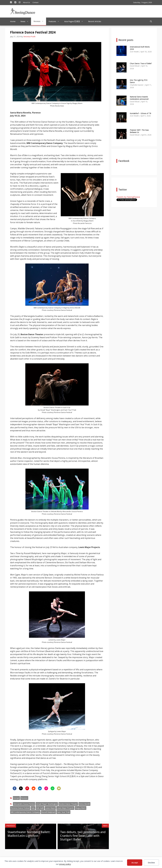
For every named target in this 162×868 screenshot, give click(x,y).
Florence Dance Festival (20, 808)
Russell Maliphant (48, 812)
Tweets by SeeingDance (128, 197)
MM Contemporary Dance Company (25, 812)
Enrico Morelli (84, 804)
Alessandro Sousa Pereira (24, 804)
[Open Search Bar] (151, 21)
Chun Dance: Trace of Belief (141, 63)
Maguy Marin (81, 808)
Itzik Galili (40, 808)
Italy (33, 808)
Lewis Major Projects (65, 808)
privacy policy (65, 864)
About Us (27, 2)
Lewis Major (50, 808)
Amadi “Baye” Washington (47, 804)
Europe (16, 798)
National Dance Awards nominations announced (139, 98)
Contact (35, 2)
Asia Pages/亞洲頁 (75, 21)
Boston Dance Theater (68, 804)
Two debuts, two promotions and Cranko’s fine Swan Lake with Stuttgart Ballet (83, 836)
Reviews (40, 21)
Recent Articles (95, 21)
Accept (135, 863)
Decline (151, 863)
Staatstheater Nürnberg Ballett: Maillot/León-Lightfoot (29, 834)
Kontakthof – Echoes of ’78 (140, 113)
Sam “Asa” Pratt (63, 812)
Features (55, 21)
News (26, 21)
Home (13, 21)
